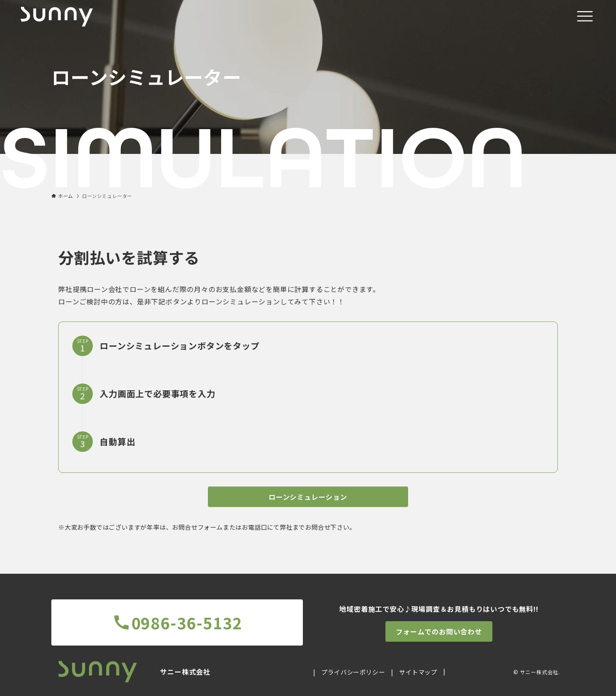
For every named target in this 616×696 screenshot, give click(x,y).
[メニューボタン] (585, 17)
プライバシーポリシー (353, 672)
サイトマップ (418, 672)
